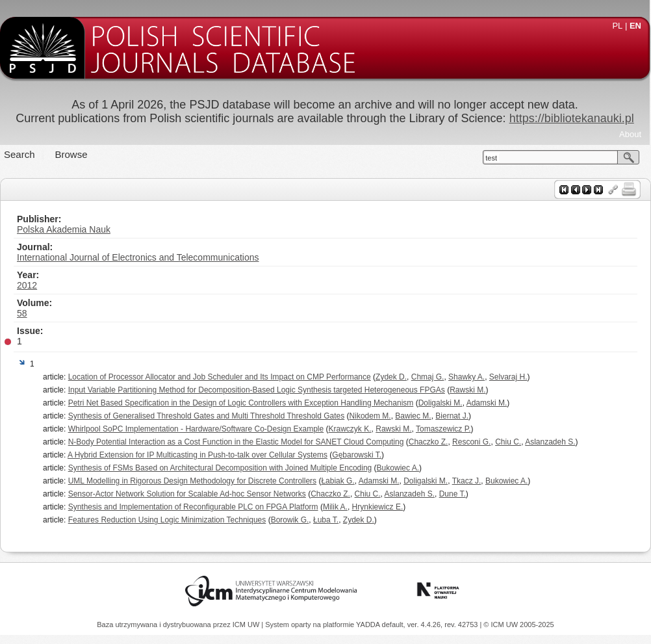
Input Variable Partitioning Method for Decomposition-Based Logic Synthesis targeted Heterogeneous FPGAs (257, 390)
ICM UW (247, 625)
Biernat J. (452, 416)
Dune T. (453, 494)
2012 (27, 285)
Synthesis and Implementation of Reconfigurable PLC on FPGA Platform (193, 507)
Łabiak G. (338, 481)
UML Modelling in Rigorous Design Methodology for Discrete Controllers (192, 481)
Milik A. (335, 507)
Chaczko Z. (428, 442)
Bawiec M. (413, 416)
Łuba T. (326, 520)
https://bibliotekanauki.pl (572, 118)
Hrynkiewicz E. (378, 507)
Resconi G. (471, 442)
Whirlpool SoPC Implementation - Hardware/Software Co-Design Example (196, 429)
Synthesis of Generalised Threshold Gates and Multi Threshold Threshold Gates (207, 416)
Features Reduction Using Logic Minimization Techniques (167, 520)
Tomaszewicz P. (443, 429)
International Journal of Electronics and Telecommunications (138, 257)
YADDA (369, 625)
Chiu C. (508, 442)
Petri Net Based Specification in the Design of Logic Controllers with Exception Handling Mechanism (241, 403)
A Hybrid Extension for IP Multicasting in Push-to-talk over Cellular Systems (198, 455)
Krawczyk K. (350, 429)
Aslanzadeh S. (550, 442)
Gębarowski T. (357, 455)
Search (19, 154)
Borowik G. (290, 520)
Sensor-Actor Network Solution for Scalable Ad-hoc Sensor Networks (187, 494)
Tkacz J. (467, 481)
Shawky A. (466, 377)
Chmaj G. (428, 377)
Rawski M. (467, 390)
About (630, 134)
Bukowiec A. (398, 468)
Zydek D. (391, 377)
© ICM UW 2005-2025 (518, 625)
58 (22, 313)
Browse (71, 154)
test (491, 158)
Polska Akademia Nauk (64, 229)
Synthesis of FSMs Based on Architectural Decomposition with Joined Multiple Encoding (220, 468)
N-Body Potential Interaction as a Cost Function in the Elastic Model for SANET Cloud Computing (236, 442)
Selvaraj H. (508, 377)
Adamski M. (487, 403)
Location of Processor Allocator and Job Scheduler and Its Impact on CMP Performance (220, 377)
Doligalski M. (440, 403)
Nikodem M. (370, 416)
